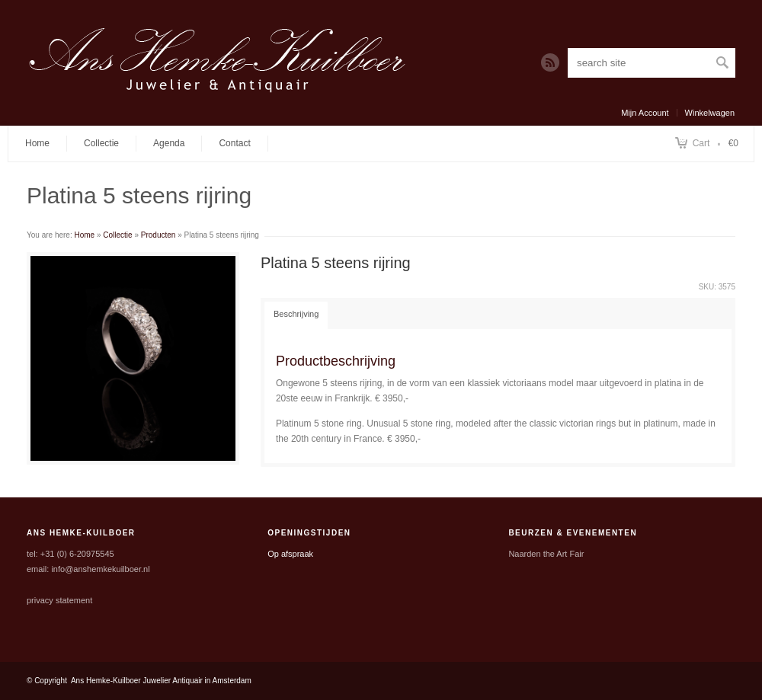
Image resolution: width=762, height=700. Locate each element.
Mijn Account (645, 113)
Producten (158, 235)
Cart (701, 143)
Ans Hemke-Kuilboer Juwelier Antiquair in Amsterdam (161, 681)
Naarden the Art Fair (546, 554)
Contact (234, 143)
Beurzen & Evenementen (573, 533)
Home (37, 143)
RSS (550, 62)
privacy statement (59, 600)
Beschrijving (296, 314)
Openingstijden (309, 533)
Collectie (101, 143)
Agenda (169, 143)
